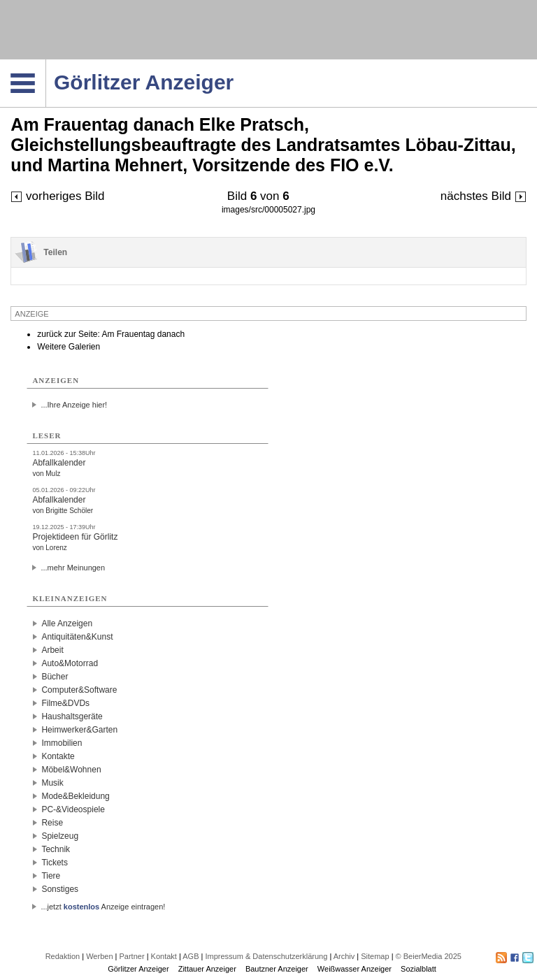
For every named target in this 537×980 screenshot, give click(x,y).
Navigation (46, 64)
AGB (191, 956)
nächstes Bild (484, 196)
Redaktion (63, 956)
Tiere (51, 876)
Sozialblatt (418, 969)
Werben (99, 956)
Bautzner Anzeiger (277, 969)
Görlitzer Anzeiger (138, 969)
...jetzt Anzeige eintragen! (103, 907)
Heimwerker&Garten (79, 730)
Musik (52, 783)
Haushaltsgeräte (72, 716)
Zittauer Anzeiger (207, 969)
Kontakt (164, 956)
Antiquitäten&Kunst (77, 637)
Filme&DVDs (65, 703)
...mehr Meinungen (73, 568)
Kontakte (58, 756)
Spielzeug (60, 836)
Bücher (55, 677)
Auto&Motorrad (70, 663)
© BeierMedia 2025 (429, 956)
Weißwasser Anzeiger (355, 969)
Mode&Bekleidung (75, 796)
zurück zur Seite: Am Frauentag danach (111, 334)
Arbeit (52, 650)
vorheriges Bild (57, 196)
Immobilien (62, 743)
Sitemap (375, 956)
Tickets (55, 863)
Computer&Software (79, 690)
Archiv (344, 956)
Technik (56, 849)
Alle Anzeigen (67, 624)
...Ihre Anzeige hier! (74, 405)
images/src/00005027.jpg (268, 210)
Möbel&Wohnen (71, 770)
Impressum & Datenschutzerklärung (266, 956)
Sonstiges (60, 889)
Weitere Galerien (69, 347)
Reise (52, 823)
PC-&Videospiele (73, 809)
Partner (132, 956)
